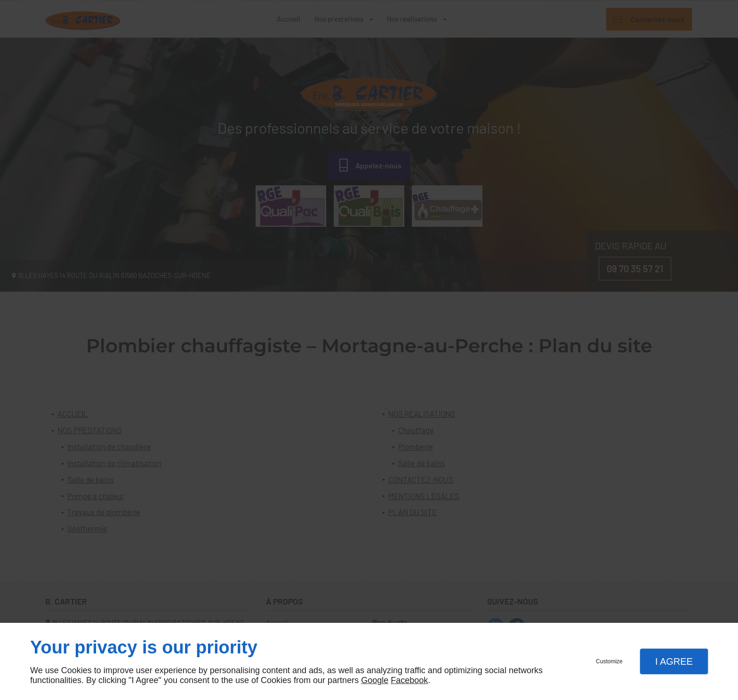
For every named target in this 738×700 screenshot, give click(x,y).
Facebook (409, 680)
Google (375, 680)
